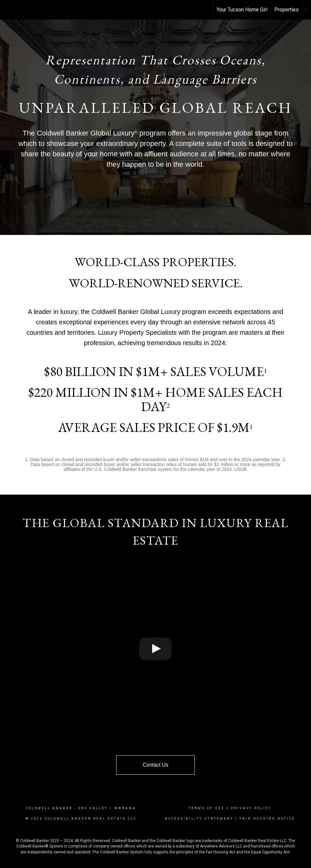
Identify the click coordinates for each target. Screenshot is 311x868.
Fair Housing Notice (267, 819)
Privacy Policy (251, 808)
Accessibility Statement (199, 819)
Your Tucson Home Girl (242, 10)
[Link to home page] (8, 10)
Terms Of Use (207, 808)
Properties (286, 10)
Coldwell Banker (49, 808)
